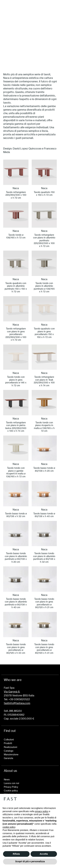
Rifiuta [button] (16, 854)
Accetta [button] (44, 854)
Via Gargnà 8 (12, 691)
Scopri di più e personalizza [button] (30, 861)
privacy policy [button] (42, 811)
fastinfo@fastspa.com (17, 703)
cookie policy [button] (9, 827)
